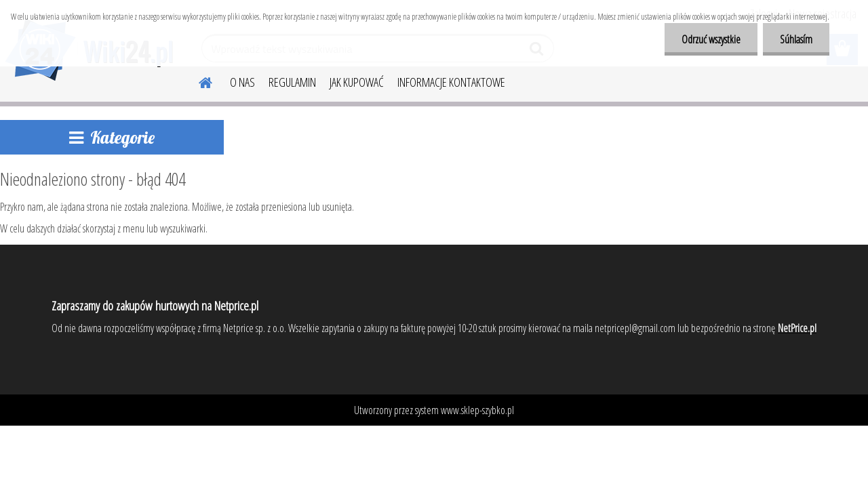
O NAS (242, 82)
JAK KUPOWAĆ (357, 82)
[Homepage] (197, 81)
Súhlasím (796, 39)
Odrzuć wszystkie (711, 39)
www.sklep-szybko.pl (477, 410)
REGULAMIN (292, 82)
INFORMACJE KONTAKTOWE (451, 82)
